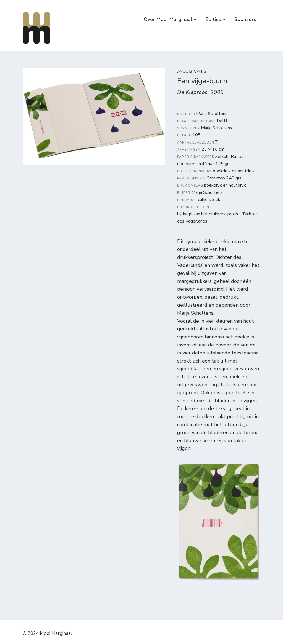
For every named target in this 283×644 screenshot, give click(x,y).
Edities (213, 19)
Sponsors (245, 19)
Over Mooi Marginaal (168, 19)
